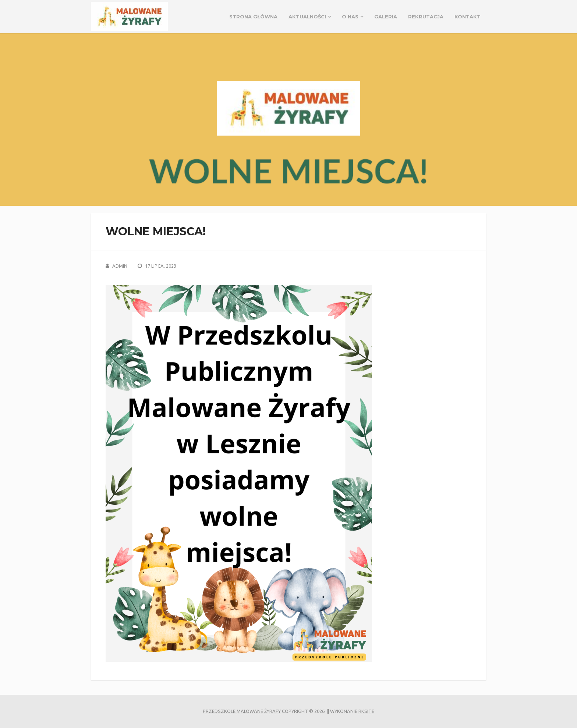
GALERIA (386, 17)
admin (120, 266)
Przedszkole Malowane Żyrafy (242, 711)
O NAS (350, 17)
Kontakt (468, 17)
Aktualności (307, 17)
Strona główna (253, 17)
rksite (366, 711)
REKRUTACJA (426, 17)
